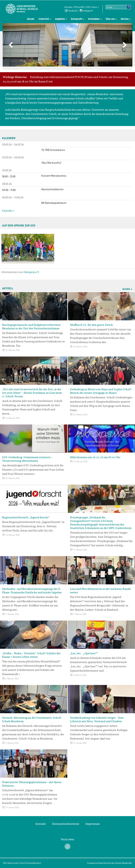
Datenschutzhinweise (66, 824)
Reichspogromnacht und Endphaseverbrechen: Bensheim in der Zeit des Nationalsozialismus (32, 327)
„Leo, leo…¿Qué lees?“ (84, 653)
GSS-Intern (92, 7)
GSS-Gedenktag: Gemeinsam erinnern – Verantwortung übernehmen (27, 459)
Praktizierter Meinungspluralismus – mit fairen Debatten (32, 784)
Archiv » (127, 289)
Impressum (93, 824)
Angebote (60, 19)
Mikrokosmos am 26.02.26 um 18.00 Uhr (95, 457)
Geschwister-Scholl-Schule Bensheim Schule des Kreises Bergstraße (22, 9)
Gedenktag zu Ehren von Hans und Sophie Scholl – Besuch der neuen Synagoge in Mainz (101, 391)
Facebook (71, 11)
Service (125, 19)
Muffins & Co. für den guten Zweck (91, 325)
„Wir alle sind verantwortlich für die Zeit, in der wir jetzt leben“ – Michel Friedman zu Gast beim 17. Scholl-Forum (32, 393)
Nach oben (67, 839)
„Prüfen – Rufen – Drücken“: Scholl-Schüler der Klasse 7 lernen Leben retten (31, 655)
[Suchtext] (118, 7)
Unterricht (44, 19)
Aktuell (31, 19)
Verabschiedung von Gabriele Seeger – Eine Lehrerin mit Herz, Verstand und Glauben (97, 720)
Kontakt (68, 7)
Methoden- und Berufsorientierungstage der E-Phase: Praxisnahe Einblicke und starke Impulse (32, 591)
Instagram (86, 11)
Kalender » (8, 211)
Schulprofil (76, 19)
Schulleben (94, 19)
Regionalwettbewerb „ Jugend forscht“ (26, 517)
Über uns (110, 19)
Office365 (79, 7)
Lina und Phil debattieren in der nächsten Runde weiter (100, 591)
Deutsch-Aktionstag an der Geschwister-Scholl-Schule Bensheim (32, 720)
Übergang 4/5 (31, 272)
